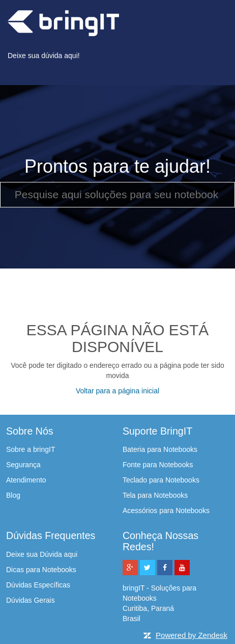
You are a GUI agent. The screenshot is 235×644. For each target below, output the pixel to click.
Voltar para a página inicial (118, 391)
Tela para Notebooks (155, 495)
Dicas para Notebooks (41, 570)
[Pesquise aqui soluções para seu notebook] (118, 195)
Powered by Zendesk (192, 635)
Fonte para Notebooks (158, 465)
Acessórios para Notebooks (166, 511)
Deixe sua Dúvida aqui (42, 554)
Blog (13, 495)
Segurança (23, 465)
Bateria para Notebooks (160, 449)
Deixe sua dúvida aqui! (44, 56)
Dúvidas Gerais (31, 600)
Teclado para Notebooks (161, 480)
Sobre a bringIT (31, 449)
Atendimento (26, 480)
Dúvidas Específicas (38, 585)
